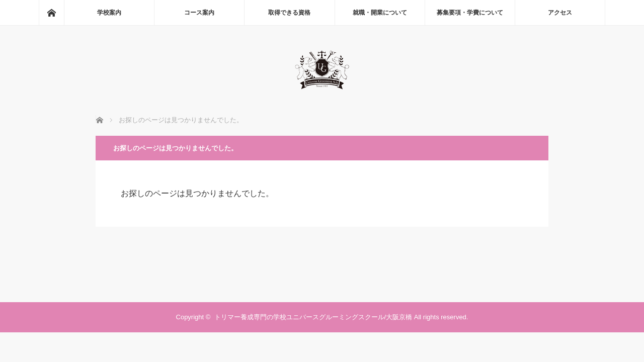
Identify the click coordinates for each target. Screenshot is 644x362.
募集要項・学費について (470, 13)
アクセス (560, 13)
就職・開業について (380, 13)
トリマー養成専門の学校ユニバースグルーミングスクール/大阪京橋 (313, 317)
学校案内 (109, 13)
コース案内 (199, 13)
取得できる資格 (289, 13)
